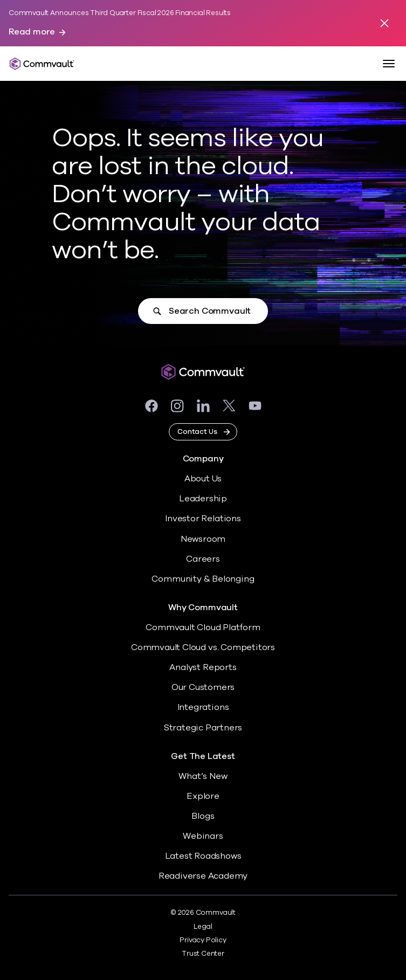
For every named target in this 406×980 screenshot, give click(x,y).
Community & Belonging (203, 579)
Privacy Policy (203, 940)
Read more (32, 32)
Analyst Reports (203, 667)
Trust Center (203, 954)
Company (203, 459)
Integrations (203, 707)
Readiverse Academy (203, 876)
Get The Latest (203, 757)
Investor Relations (203, 519)
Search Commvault (210, 311)
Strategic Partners (203, 728)
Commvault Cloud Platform (203, 627)
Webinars (203, 836)
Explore (203, 796)
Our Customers (203, 687)
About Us (203, 479)
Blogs (203, 816)
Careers (203, 559)
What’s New (203, 776)
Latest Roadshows (203, 856)
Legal (203, 927)
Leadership (203, 499)
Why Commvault (203, 608)
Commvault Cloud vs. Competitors (203, 647)
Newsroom (203, 539)
